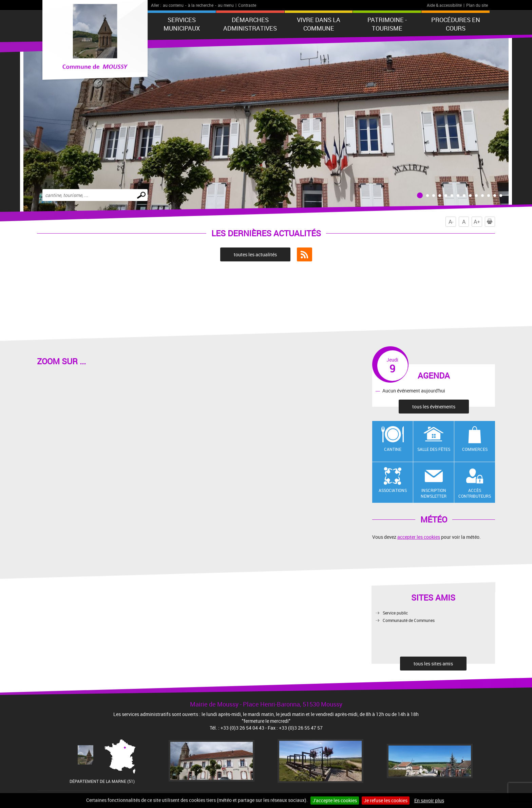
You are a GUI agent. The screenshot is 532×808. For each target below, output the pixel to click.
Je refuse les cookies (386, 800)
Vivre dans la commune (319, 24)
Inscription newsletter (434, 493)
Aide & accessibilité (444, 5)
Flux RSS (305, 255)
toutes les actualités (255, 254)
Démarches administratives (250, 24)
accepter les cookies (419, 537)
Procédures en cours (456, 24)
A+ (477, 222)
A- (451, 222)
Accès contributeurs (475, 493)
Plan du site (477, 5)
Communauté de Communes (409, 620)
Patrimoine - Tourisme (387, 24)
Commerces (475, 449)
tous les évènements (434, 407)
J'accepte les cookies (335, 800)
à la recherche (201, 5)
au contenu (173, 5)
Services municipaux (182, 24)
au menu (226, 5)
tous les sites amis (433, 664)
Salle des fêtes (434, 449)
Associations (393, 490)
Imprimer (491, 222)
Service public (395, 613)
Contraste (247, 5)
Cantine (393, 449)
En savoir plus (429, 800)
